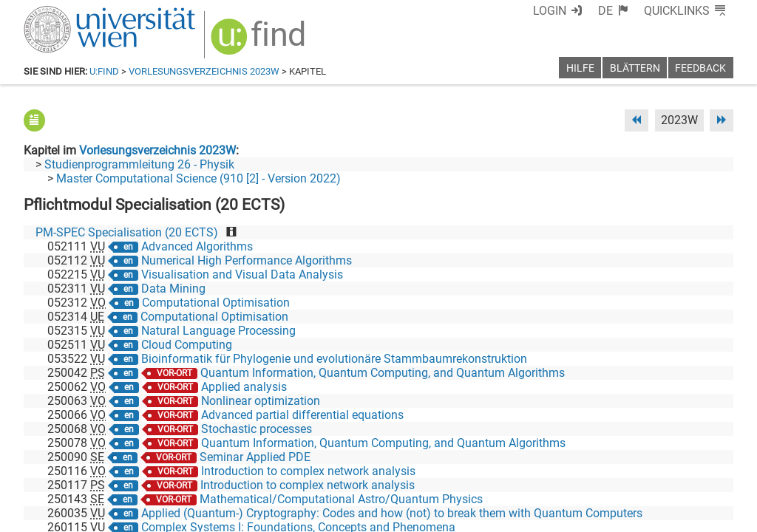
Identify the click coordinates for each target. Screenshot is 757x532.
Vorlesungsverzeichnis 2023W (204, 71)
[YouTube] (662, 470)
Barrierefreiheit (495, 515)
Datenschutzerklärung (599, 515)
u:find (104, 71)
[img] (260, 42)
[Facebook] (568, 470)
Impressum (419, 515)
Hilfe (580, 68)
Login (550, 11)
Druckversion (699, 515)
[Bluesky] (615, 470)
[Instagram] (709, 470)
